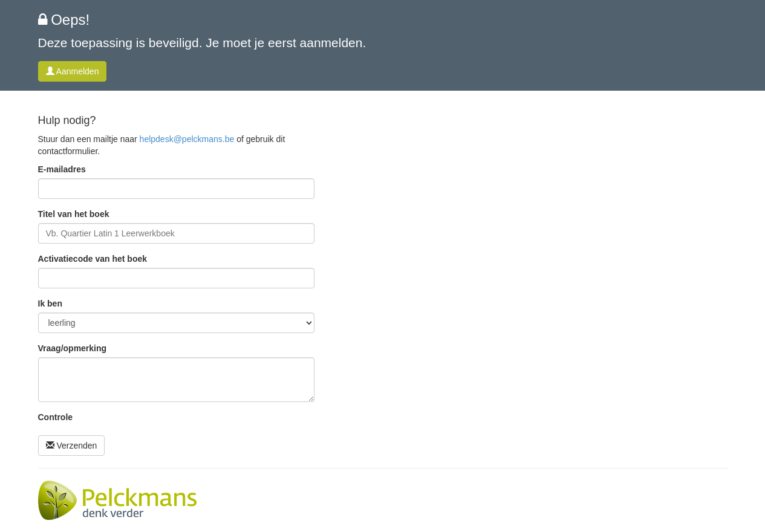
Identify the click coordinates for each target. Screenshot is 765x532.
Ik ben (50, 303)
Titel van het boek (74, 214)
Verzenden (72, 446)
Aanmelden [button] (73, 71)
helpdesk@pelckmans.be (187, 139)
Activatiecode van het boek (93, 259)
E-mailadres (62, 169)
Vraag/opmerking (73, 348)
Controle (56, 417)
